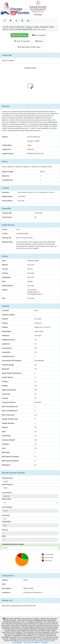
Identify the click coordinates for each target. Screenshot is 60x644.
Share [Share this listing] (40, 41)
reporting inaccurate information (31, 641)
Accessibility (17, 642)
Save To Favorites (22, 41)
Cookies (44, 642)
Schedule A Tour (19, 35)
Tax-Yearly (6, 515)
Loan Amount (7, 493)
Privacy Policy (50, 641)
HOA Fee (5, 530)
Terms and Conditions (32, 642)
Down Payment (7, 485)
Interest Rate (6, 499)
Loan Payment (7, 507)
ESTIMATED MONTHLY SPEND (13, 544)
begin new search (39, 29)
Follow (29, 47)
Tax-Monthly (6, 522)
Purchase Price (7, 478)
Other (4, 536)
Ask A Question (39, 35)
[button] (29, 21)
